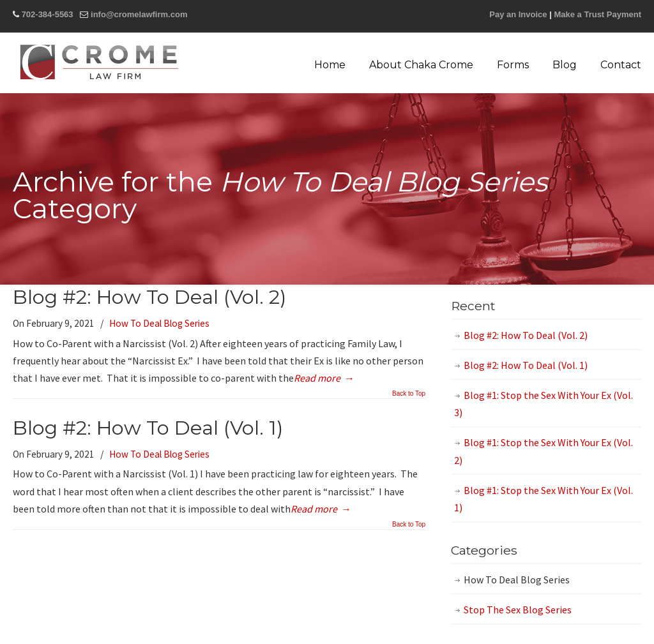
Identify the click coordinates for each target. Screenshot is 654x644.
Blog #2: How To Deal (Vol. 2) (149, 297)
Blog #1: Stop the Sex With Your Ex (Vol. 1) (544, 499)
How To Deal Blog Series (159, 323)
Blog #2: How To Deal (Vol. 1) (148, 428)
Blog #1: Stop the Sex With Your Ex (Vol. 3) (544, 404)
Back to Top (409, 394)
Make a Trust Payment (597, 14)
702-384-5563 (48, 14)
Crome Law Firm (99, 62)
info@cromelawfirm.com (139, 14)
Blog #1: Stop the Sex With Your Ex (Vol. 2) (544, 451)
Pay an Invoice (518, 14)
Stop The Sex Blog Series (518, 610)
